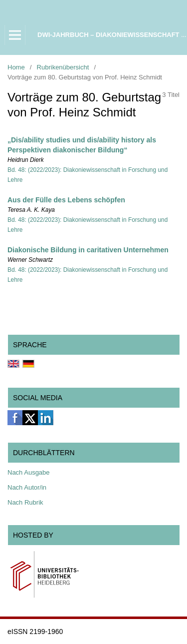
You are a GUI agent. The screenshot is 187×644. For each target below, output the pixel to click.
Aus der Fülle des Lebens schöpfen (66, 200)
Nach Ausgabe (29, 472)
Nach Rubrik (25, 502)
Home (16, 67)
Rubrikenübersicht (63, 67)
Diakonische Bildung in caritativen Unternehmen (88, 250)
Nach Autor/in (27, 487)
